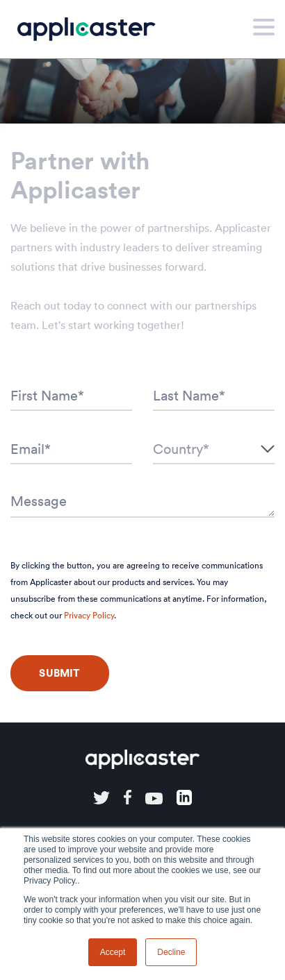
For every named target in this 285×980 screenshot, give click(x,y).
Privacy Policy (89, 615)
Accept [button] (113, 952)
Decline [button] (171, 952)
